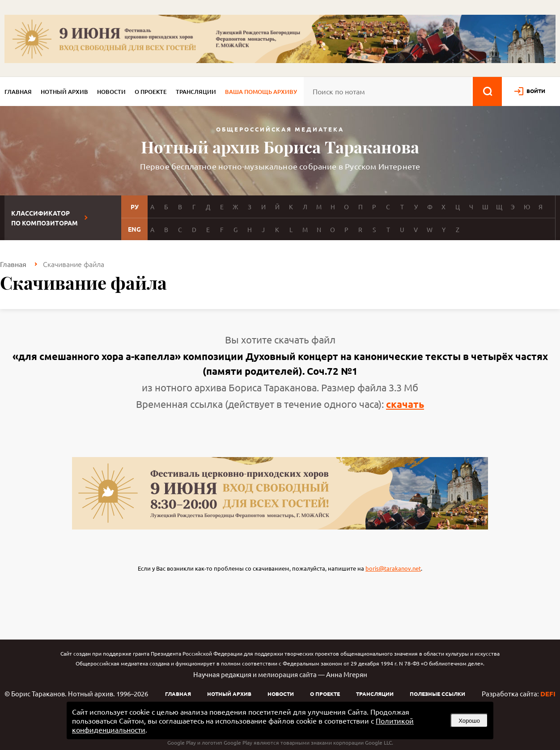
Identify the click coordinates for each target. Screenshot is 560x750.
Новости (111, 92)
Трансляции (196, 92)
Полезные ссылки (437, 694)
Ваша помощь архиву (261, 92)
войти (536, 91)
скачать (405, 404)
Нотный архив (64, 92)
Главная (18, 92)
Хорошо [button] (469, 721)
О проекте (151, 92)
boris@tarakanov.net (393, 568)
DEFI (548, 694)
